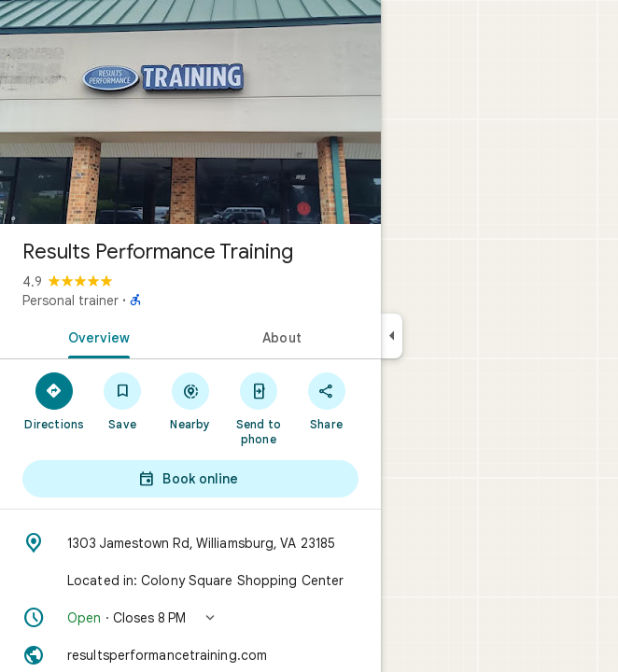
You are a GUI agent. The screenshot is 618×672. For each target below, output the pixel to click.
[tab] (95, 336)
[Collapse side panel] (392, 336)
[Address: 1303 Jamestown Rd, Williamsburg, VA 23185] (190, 543)
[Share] (326, 400)
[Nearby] (191, 400)
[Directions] (55, 400)
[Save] (123, 400)
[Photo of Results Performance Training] (190, 112)
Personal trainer (70, 301)
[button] (190, 618)
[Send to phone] (258, 408)
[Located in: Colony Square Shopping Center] (190, 581)
